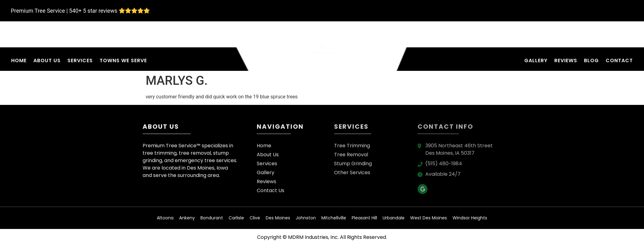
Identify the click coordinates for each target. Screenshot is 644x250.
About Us (47, 60)
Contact (619, 60)
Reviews (566, 60)
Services (80, 60)
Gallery (536, 60)
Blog (591, 60)
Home (19, 60)
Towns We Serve (123, 60)
